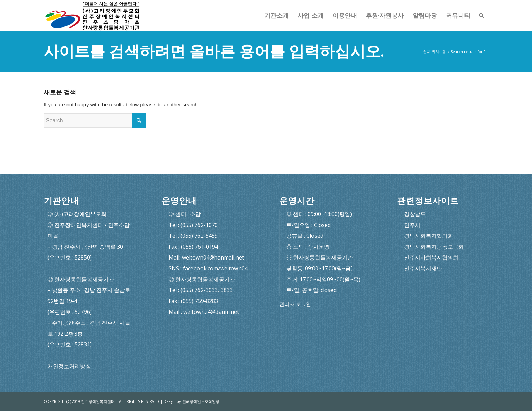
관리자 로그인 (295, 304)
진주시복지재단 (423, 268)
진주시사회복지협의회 (431, 257)
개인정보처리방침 (69, 366)
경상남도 (415, 214)
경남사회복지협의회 (429, 236)
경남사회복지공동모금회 (434, 247)
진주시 (412, 225)
